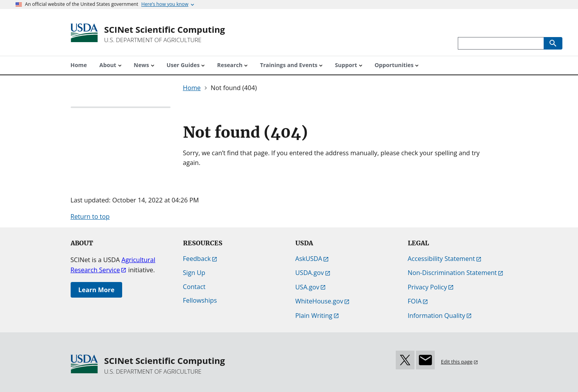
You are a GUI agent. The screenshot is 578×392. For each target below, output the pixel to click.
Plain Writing (314, 316)
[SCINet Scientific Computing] (165, 34)
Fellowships (200, 300)
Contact (194, 287)
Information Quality (437, 316)
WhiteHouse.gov (319, 301)
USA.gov (308, 287)
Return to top (90, 216)
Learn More (97, 290)
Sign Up (194, 273)
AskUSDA (309, 259)
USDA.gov (310, 273)
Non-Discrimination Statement (453, 273)
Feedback (197, 259)
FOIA (415, 301)
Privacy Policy (428, 287)
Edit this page (457, 362)
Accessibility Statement (442, 259)
